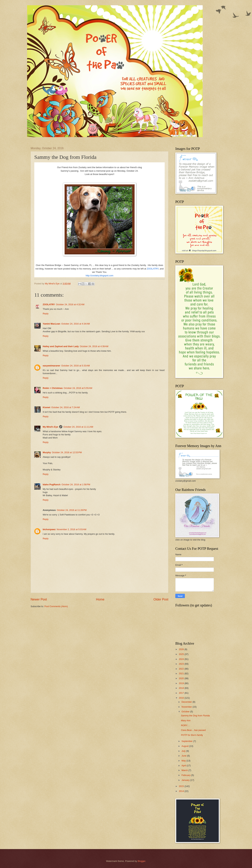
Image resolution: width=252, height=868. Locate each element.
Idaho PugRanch (52, 484)
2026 (182, 649)
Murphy (47, 452)
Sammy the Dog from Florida (195, 716)
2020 (182, 678)
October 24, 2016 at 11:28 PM (72, 510)
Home (100, 599)
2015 (182, 786)
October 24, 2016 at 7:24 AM (66, 407)
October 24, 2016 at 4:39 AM (94, 346)
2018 (182, 688)
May (184, 761)
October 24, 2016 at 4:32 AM (70, 304)
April (184, 766)
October (186, 712)
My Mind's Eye (50, 427)
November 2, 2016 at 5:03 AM (71, 529)
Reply (46, 314)
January (186, 780)
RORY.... (185, 725)
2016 (182, 698)
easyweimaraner (51, 366)
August (185, 746)
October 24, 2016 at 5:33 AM (76, 366)
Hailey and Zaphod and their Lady (61, 346)
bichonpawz (49, 529)
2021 (182, 673)
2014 (182, 791)
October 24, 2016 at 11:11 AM (78, 427)
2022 (182, 669)
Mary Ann (186, 720)
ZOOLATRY (153, 269)
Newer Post (39, 599)
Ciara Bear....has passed (193, 730)
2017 (182, 693)
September (187, 741)
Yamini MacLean (51, 324)
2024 (182, 659)
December (187, 702)
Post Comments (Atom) (56, 606)
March (185, 770)
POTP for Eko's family (192, 735)
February (186, 775)
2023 (182, 664)
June (184, 756)
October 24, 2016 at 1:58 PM (76, 484)
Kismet (46, 407)
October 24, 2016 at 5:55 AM (78, 388)
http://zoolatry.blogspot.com (99, 276)
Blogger (142, 861)
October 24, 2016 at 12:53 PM (67, 452)
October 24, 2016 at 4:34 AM (76, 324)
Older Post (161, 599)
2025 (182, 654)
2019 (182, 683)
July (184, 751)
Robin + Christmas (53, 388)
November (187, 707)
